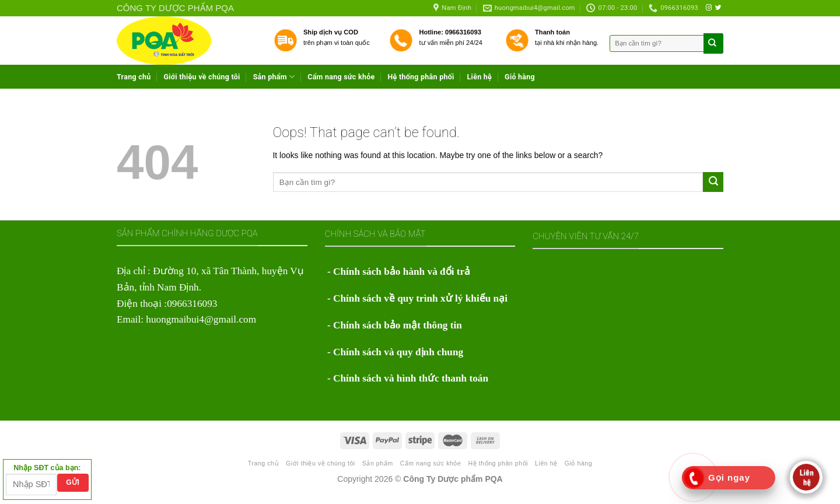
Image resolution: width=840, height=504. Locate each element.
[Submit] (713, 182)
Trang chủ (134, 77)
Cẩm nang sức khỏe (341, 77)
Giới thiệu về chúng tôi (202, 77)
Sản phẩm (274, 77)
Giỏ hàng (520, 77)
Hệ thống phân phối (421, 77)
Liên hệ (480, 77)
